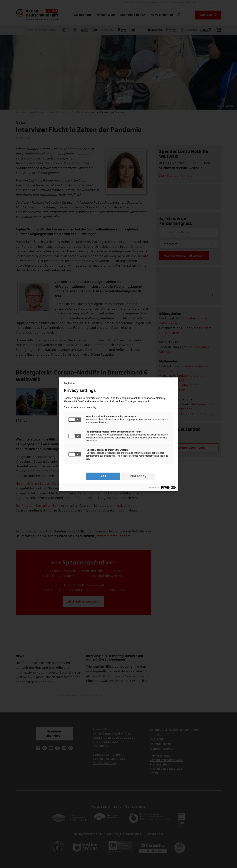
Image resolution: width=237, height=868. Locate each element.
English (70, 383)
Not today (138, 476)
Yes (103, 476)
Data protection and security (80, 407)
